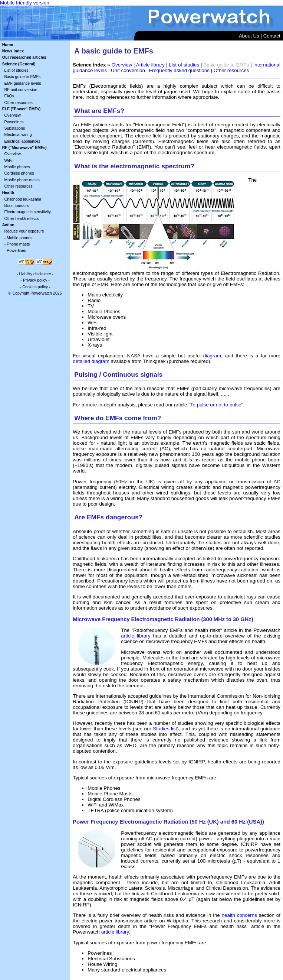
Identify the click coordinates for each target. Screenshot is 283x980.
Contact (272, 36)
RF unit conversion (21, 90)
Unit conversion (128, 70)
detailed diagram (91, 361)
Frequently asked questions (179, 70)
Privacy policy (35, 280)
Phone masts (18, 244)
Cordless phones (19, 173)
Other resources (19, 103)
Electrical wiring (18, 134)
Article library (150, 65)
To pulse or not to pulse (216, 405)
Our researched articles (24, 57)
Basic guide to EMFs (23, 77)
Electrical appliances (22, 141)
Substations (15, 128)
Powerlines (14, 122)
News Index (13, 51)
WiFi (8, 160)
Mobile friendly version (25, 3)
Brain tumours (17, 205)
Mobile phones (17, 167)
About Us (249, 36)
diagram (212, 356)
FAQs (9, 96)
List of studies (17, 70)
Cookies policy (35, 287)
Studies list (165, 729)
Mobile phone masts (22, 180)
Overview (13, 115)
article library (136, 636)
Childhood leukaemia (23, 199)
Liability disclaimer (35, 274)
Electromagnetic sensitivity (28, 212)
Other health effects (22, 218)
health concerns (239, 915)
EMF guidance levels (23, 83)
